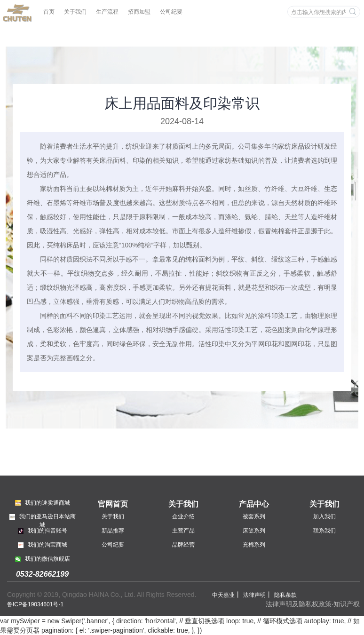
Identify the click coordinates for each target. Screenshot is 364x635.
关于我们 (75, 12)
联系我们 (324, 531)
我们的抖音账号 (43, 531)
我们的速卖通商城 (43, 503)
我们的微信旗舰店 (43, 559)
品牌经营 (183, 545)
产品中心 (254, 504)
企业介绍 (183, 516)
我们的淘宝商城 (43, 545)
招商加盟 (139, 12)
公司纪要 (171, 12)
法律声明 (254, 595)
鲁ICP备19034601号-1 (35, 604)
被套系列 (254, 516)
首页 (49, 12)
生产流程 (107, 12)
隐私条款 (285, 595)
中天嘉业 (223, 595)
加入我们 (324, 516)
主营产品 (183, 531)
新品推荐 (113, 531)
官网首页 (113, 504)
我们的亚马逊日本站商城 (43, 520)
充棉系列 (254, 545)
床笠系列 (254, 531)
